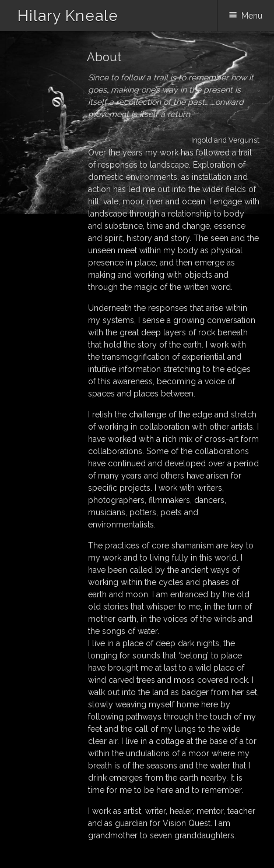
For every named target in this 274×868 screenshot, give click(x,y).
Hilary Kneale (68, 16)
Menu (252, 16)
